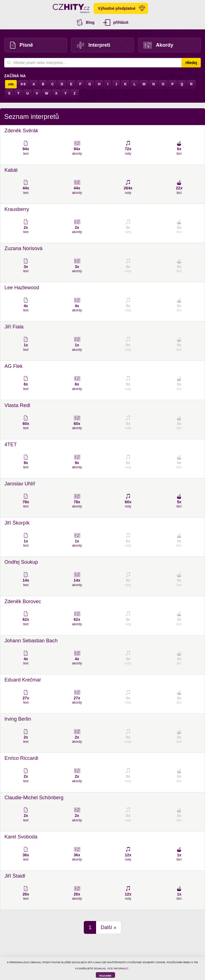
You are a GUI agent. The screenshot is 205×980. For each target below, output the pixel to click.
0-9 (23, 84)
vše (11, 84)
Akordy (159, 45)
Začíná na (15, 76)
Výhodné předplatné (121, 8)
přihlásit (116, 23)
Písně (22, 45)
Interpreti (93, 45)
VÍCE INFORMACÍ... (119, 969)
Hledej (191, 63)
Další (108, 927)
